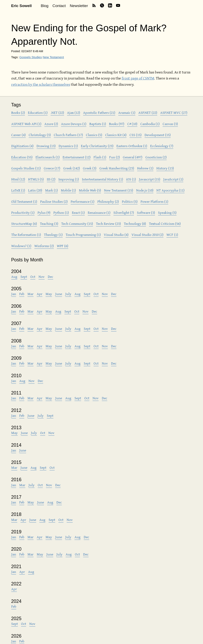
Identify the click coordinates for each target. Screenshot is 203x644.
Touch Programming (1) (83, 235)
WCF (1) (172, 235)
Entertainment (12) (77, 157)
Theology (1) (53, 235)
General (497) (133, 157)
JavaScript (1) (173, 179)
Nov (42, 277)
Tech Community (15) (77, 224)
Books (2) (18, 113)
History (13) (165, 168)
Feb (22, 294)
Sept (24, 277)
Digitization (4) (22, 146)
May (49, 294)
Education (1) (38, 113)
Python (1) (61, 212)
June (59, 294)
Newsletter (79, 6)
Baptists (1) (98, 124)
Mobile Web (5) (90, 190)
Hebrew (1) (145, 168)
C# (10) (132, 124)
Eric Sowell (21, 6)
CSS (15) (136, 135)
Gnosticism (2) (156, 157)
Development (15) (158, 135)
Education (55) (22, 157)
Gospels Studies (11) (26, 168)
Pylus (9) (44, 212)
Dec (50, 277)
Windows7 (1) (21, 246)
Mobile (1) (68, 190)
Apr (40, 294)
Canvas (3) (170, 124)
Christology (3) (40, 135)
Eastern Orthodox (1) (132, 146)
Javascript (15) (150, 179)
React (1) (78, 212)
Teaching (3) (49, 224)
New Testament (53, 57)
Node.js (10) (145, 190)
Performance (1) (83, 201)
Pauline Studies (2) (54, 201)
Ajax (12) (74, 113)
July (68, 294)
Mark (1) (52, 190)
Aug (14, 277)
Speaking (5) (167, 212)
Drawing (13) (46, 146)
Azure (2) (51, 124)
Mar (31, 294)
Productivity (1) (23, 212)
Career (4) (18, 135)
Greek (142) (72, 168)
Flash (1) (100, 157)
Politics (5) (130, 201)
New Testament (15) (119, 190)
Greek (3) (90, 168)
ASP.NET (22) (148, 113)
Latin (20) (35, 190)
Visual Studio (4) (116, 235)
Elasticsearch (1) (48, 157)
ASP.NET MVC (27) (174, 113)
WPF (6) (63, 246)
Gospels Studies (31, 57)
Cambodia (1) (150, 124)
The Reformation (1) (26, 235)
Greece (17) (52, 168)
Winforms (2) (44, 246)
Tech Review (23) (108, 224)
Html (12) (18, 179)
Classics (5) (94, 135)
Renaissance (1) (99, 212)
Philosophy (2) (108, 201)
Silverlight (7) (124, 212)
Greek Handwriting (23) (117, 168)
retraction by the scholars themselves (41, 84)
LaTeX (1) (18, 190)
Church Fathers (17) (68, 135)
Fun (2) (115, 157)
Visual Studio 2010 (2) (147, 235)
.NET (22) (57, 113)
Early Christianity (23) (97, 146)
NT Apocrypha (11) (170, 190)
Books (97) (117, 124)
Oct (33, 277)
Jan (14, 294)
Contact (59, 6)
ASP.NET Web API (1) (26, 124)
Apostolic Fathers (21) (99, 113)
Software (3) (146, 212)
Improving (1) (69, 179)
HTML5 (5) (36, 179)
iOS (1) (131, 179)
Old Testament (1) (24, 201)
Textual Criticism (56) (165, 224)
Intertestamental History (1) (103, 179)
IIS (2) (51, 179)
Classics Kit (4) (116, 135)
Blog (45, 6)
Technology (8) (135, 224)
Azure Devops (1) (74, 124)
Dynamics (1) (68, 146)
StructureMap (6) (24, 224)
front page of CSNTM (138, 78)
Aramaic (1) (127, 113)
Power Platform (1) (154, 201)
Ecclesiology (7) (162, 146)
